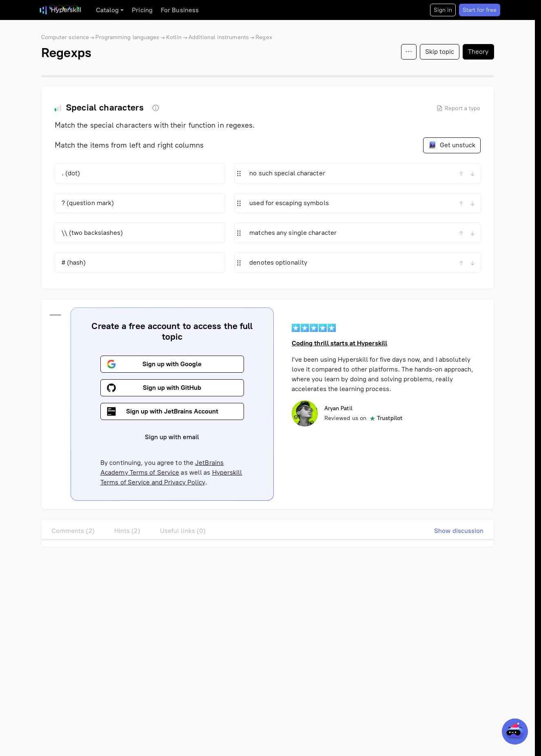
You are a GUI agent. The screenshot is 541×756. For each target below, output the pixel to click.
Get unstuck (452, 145)
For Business (180, 10)
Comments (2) (73, 531)
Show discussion (459, 531)
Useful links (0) (183, 531)
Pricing (142, 10)
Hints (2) (127, 531)
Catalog (108, 10)
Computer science (65, 37)
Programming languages (127, 37)
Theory (478, 52)
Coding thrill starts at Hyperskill (339, 343)
